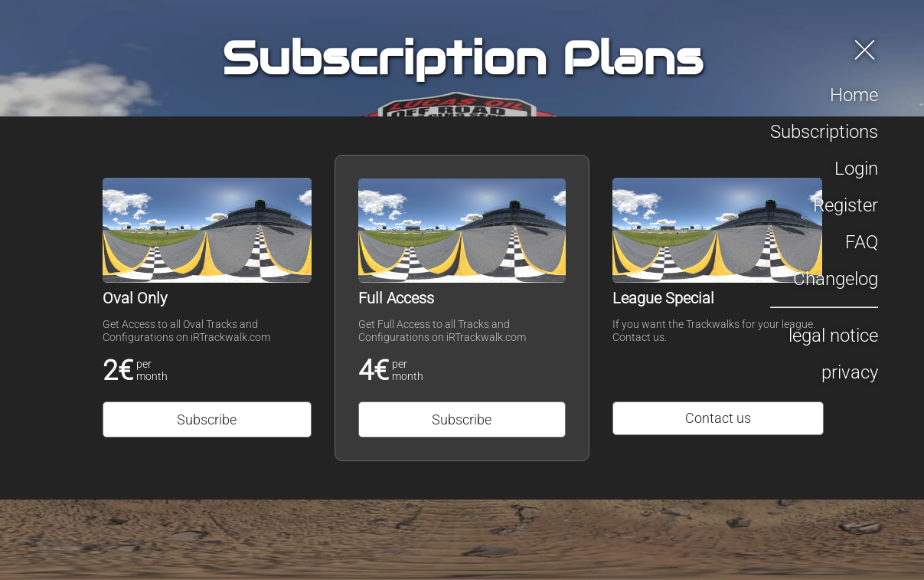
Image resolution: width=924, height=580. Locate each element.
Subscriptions (824, 132)
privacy (850, 372)
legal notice (833, 336)
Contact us (718, 418)
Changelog (836, 279)
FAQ (862, 242)
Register (846, 205)
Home (854, 95)
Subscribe (207, 419)
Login (856, 169)
